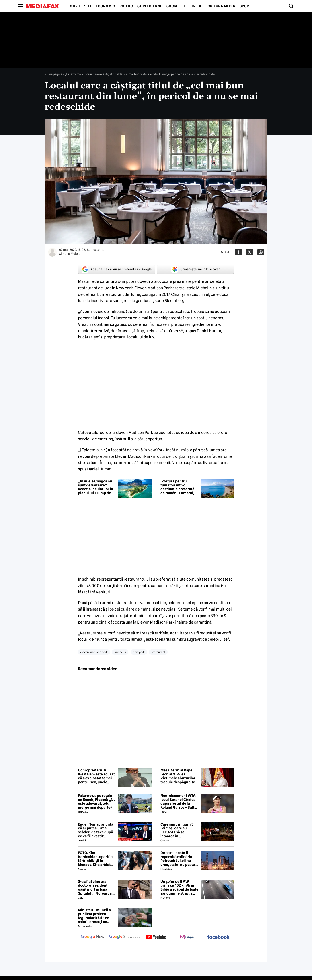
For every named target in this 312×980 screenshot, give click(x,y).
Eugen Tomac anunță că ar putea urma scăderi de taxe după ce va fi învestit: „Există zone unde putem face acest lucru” (96, 830)
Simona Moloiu (70, 254)
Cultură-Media (221, 6)
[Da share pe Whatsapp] (261, 252)
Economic (105, 6)
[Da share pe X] (250, 252)
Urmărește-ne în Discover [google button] (196, 269)
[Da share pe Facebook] (238, 252)
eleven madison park (94, 652)
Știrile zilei (81, 6)
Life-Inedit (193, 6)
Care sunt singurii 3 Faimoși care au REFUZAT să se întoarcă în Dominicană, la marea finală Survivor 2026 (179, 830)
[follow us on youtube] (156, 937)
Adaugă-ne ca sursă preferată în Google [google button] (117, 269)
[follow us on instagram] (187, 937)
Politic (126, 6)
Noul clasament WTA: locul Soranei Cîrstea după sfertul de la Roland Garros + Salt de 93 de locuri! (178, 802)
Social (173, 6)
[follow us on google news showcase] (125, 937)
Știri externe (150, 6)
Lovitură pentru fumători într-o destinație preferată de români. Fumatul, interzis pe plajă (177, 487)
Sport (245, 6)
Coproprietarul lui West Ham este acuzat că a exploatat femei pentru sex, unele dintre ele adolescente (97, 776)
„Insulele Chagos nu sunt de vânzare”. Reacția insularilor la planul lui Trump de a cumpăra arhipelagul (96, 487)
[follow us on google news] (94, 937)
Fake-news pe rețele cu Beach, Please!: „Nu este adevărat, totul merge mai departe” (97, 802)
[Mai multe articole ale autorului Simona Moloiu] (52, 252)
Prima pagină (53, 74)
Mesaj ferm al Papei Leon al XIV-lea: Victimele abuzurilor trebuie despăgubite (178, 776)
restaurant (158, 652)
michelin (120, 652)
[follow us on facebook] (218, 937)
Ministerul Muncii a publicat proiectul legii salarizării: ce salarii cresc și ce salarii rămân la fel (94, 916)
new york (139, 652)
